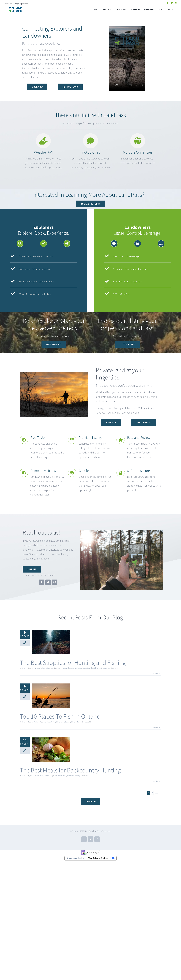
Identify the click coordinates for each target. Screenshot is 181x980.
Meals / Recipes (44, 776)
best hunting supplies (78, 668)
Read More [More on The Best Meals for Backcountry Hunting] (157, 781)
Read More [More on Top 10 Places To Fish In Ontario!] (157, 727)
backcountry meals (60, 776)
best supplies (89, 668)
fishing (96, 668)
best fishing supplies (64, 668)
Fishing (36, 722)
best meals (70, 776)
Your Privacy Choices (98, 858)
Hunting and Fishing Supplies (43, 668)
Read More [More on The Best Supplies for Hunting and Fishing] (157, 674)
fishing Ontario (76, 722)
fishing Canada (65, 722)
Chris (23, 668)
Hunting (36, 776)
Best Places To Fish (49, 722)
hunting (101, 668)
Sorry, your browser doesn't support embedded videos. (127, 58)
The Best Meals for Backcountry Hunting (70, 770)
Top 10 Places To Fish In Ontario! (61, 716)
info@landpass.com (21, 4)
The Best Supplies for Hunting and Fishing (73, 663)
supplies (107, 668)
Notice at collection (75, 858)
